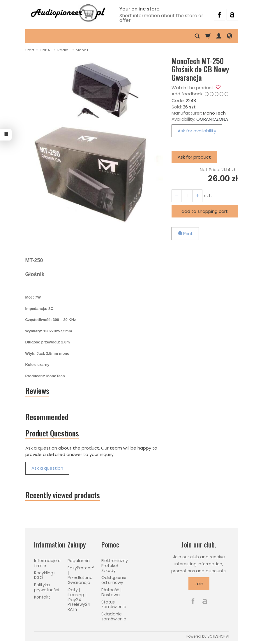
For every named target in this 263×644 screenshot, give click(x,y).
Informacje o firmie (47, 563)
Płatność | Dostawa (111, 592)
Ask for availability (197, 131)
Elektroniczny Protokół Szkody (115, 566)
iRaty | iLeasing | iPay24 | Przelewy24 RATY (79, 600)
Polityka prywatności (47, 587)
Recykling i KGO (45, 575)
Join (199, 584)
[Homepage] (68, 14)
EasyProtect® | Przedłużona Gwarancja (81, 575)
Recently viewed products (63, 495)
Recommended (47, 417)
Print (185, 233)
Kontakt (42, 597)
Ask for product (194, 157)
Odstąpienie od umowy (114, 580)
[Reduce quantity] (197, 196)
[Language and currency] (230, 36)
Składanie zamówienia (114, 616)
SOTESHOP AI (218, 636)
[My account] (219, 36)
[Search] (197, 36)
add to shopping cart (205, 211)
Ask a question (47, 468)
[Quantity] (187, 196)
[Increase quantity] (176, 196)
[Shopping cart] (208, 36)
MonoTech (214, 113)
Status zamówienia (114, 604)
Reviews (37, 391)
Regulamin (79, 561)
